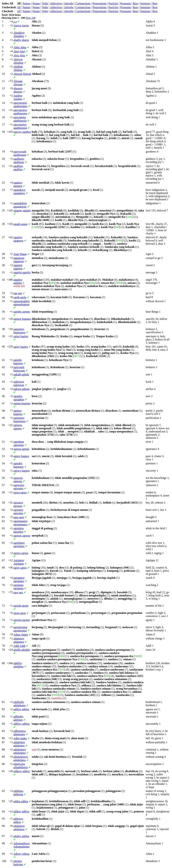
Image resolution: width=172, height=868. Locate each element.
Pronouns (126, 3)
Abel (19, 51)
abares (21, 40)
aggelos (18, 281)
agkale (21, 374)
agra (19, 517)
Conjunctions (83, 3)
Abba (20, 47)
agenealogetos (22, 303)
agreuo (22, 536)
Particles (113, 3)
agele (20, 297)
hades (20, 738)
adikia (21, 801)
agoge (21, 606)
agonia (22, 620)
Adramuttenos (22, 845)
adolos (21, 836)
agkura (21, 389)
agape (21, 224)
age (18, 293)
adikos (21, 811)
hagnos (21, 456)
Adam (21, 635)
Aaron (21, 26)
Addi (19, 646)
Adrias (21, 854)
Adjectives (56, 3)
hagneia (22, 403)
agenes (22, 312)
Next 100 (30, 18)
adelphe (22, 650)
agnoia (21, 449)
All (19, 7)
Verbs (45, 3)
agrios (21, 553)
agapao (22, 210)
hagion (21, 336)
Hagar (20, 254)
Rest (155, 3)
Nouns (36, 3)
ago (18, 592)
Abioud (22, 74)
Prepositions (99, 3)
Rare (136, 3)
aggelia (22, 272)
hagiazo (22, 319)
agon (20, 613)
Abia (19, 56)
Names (27, 3)
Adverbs (69, 3)
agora (20, 493)
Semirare (145, 3)
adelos (21, 709)
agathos (22, 132)
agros (20, 568)
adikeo (22, 771)
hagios (21, 347)
